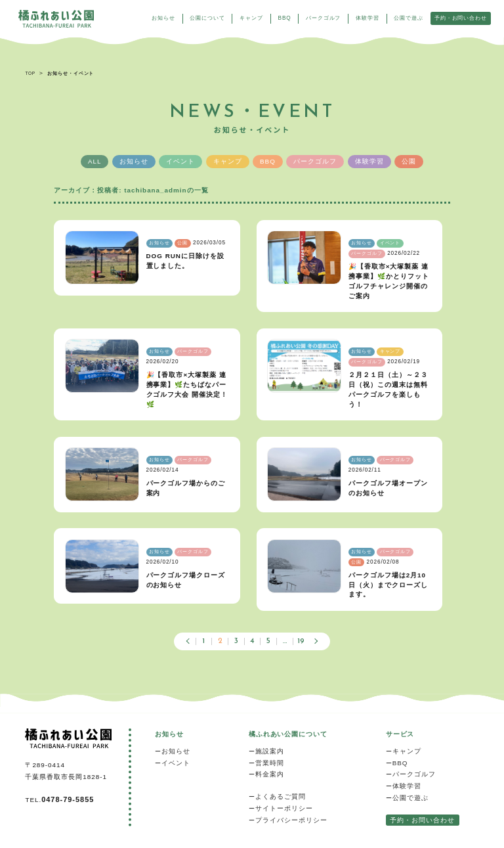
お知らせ (160, 19)
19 (301, 641)
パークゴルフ (321, 19)
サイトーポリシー (284, 808)
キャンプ (248, 19)
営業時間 (270, 763)
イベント (180, 161)
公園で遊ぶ (406, 19)
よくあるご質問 (281, 796)
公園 (409, 161)
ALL (95, 161)
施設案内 (270, 751)
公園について (204, 19)
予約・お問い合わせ (457, 19)
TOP (30, 73)
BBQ (282, 19)
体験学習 (364, 19)
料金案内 (270, 774)
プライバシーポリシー (291, 820)
